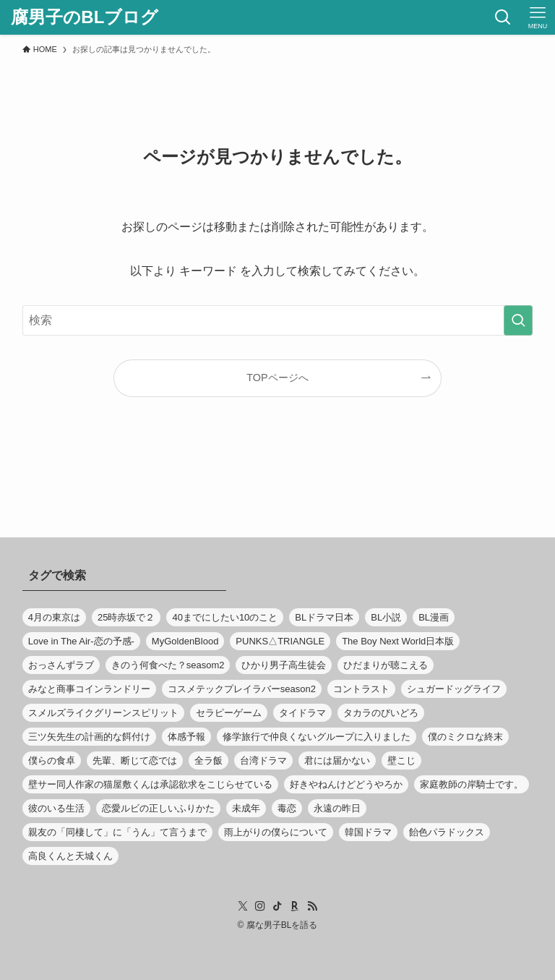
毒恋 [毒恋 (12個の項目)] (287, 808)
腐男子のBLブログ (85, 17)
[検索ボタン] (503, 17)
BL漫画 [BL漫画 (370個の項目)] (434, 617)
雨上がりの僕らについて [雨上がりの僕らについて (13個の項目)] (276, 832)
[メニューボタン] (538, 17)
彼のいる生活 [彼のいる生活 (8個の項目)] (56, 808)
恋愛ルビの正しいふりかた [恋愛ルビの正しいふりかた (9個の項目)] (158, 808)
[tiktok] (277, 906)
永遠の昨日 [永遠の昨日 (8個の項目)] (337, 808)
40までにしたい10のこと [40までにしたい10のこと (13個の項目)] (225, 617)
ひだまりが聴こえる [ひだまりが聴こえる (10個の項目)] (386, 665)
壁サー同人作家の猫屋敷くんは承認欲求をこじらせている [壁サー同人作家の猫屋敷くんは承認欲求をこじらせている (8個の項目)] (150, 784)
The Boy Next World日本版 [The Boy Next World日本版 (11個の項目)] (398, 641)
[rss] (312, 906)
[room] (295, 906)
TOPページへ (277, 378)
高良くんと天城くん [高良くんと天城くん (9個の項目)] (70, 856)
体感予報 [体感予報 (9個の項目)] (186, 737)
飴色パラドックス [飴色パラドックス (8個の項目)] (447, 832)
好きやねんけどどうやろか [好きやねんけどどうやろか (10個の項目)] (346, 784)
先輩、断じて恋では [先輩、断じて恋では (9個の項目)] (135, 760)
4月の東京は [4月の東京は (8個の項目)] (54, 617)
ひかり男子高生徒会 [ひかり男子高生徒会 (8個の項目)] (284, 665)
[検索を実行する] (518, 320)
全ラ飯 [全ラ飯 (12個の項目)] (208, 760)
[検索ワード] (278, 320)
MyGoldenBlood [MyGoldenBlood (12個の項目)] (185, 641)
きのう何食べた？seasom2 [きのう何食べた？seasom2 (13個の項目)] (168, 665)
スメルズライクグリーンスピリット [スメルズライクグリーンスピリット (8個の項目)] (103, 713)
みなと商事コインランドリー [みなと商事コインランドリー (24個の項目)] (89, 689)
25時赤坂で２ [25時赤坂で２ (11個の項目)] (126, 617)
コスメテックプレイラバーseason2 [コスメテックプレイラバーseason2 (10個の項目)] (242, 689)
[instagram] (260, 906)
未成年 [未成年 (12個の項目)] (246, 808)
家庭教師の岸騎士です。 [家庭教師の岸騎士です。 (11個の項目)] (472, 784)
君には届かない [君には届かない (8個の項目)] (337, 760)
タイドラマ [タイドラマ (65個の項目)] (302, 713)
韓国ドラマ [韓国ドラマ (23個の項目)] (368, 832)
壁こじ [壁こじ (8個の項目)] (401, 760)
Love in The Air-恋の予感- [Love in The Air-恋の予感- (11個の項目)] (81, 641)
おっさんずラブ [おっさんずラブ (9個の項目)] (61, 665)
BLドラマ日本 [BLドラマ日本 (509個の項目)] (324, 617)
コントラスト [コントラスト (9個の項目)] (361, 689)
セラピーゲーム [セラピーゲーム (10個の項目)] (229, 713)
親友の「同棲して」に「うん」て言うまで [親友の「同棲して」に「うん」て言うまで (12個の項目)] (117, 832)
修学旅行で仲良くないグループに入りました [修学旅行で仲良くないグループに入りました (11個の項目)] (317, 737)
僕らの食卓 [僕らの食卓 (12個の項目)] (52, 760)
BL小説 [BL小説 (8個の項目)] (386, 617)
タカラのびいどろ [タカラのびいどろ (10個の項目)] (381, 713)
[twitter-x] (243, 906)
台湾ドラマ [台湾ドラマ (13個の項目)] (263, 760)
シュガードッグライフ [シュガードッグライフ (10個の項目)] (454, 689)
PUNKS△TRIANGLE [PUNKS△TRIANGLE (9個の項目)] (280, 641)
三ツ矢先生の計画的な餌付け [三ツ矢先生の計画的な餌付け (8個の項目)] (89, 737)
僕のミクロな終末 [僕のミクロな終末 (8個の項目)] (465, 737)
